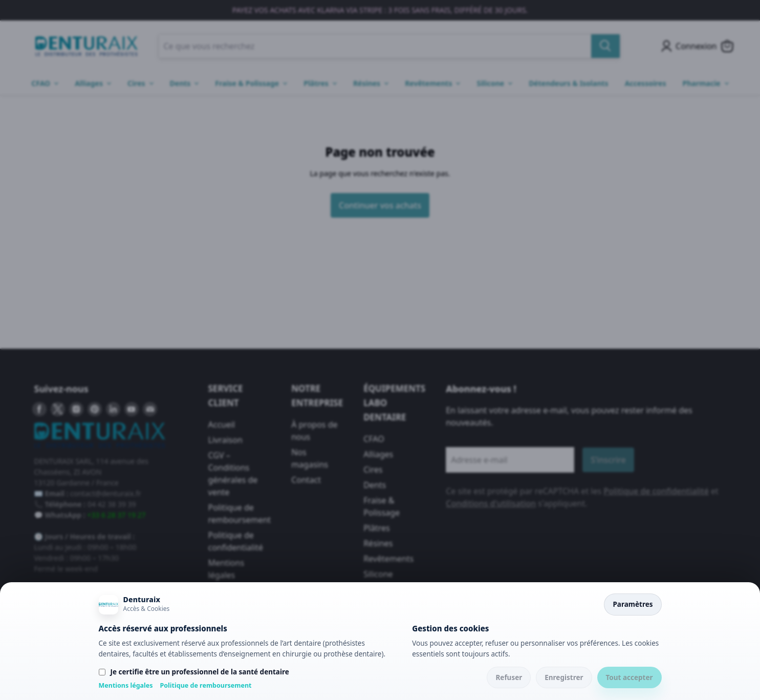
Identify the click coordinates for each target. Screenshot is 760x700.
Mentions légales (126, 685)
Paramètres (633, 604)
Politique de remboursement (206, 685)
